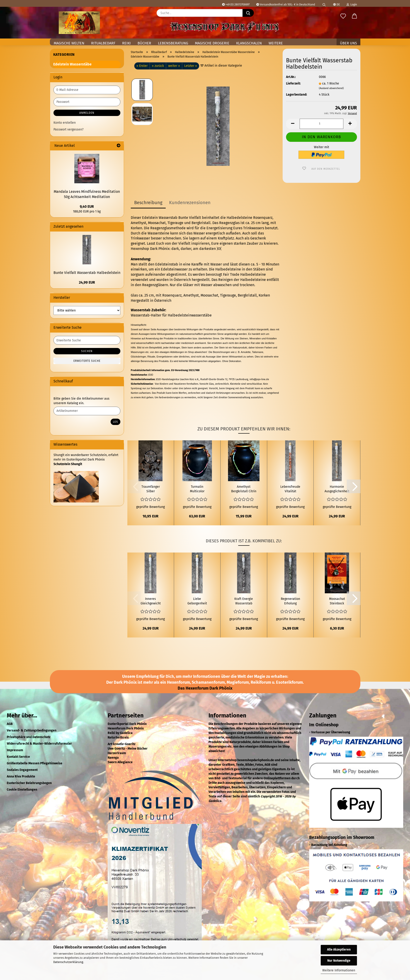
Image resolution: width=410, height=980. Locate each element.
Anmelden (87, 113)
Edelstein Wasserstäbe (72, 64)
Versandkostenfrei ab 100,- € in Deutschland (286, 5)
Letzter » (191, 66)
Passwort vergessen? (68, 129)
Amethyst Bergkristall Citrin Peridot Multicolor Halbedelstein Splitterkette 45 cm (244, 489)
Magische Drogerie (212, 43)
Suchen (87, 351)
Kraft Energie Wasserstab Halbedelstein (244, 601)
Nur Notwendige (339, 961)
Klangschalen (249, 43)
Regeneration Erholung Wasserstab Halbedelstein (290, 601)
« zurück (158, 66)
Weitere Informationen (339, 970)
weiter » (174, 66)
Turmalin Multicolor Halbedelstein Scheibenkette (197, 489)
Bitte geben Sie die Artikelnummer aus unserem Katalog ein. (81, 401)
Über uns (348, 43)
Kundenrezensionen (190, 203)
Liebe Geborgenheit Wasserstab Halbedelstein (197, 601)
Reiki (126, 43)
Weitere (276, 43)
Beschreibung (148, 203)
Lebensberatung (173, 43)
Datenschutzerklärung (68, 962)
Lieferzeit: (293, 83)
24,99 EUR (87, 282)
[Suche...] (248, 13)
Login (352, 5)
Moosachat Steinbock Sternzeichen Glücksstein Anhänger (337, 601)
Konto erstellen (65, 123)
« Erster (142, 66)
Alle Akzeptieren (339, 950)
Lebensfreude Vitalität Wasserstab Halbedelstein (290, 489)
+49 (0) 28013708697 (236, 5)
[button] (354, 16)
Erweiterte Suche (87, 361)
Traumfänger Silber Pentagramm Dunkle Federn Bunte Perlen (150, 489)
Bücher (144, 43)
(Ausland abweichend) (331, 88)
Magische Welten (69, 43)
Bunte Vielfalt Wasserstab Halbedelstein (87, 273)
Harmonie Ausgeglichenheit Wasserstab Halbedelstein (337, 489)
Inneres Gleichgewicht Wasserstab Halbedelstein (150, 601)
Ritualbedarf (103, 43)
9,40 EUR (87, 206)
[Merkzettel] (343, 16)
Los (115, 422)
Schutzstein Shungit (68, 464)
